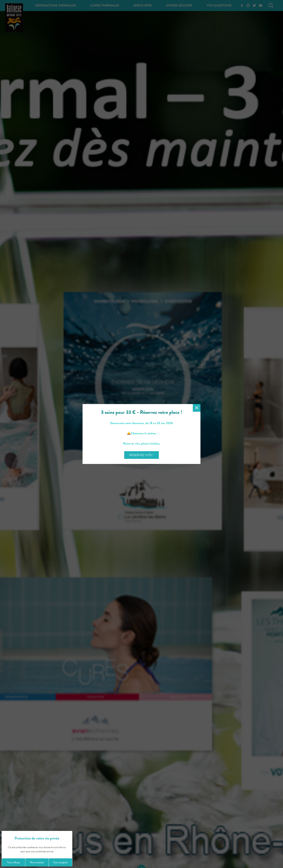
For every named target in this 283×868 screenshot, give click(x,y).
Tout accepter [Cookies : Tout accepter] (60, 862)
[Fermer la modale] (197, 408)
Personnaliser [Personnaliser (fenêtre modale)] (37, 862)
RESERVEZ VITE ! (141, 455)
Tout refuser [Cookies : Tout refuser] (14, 862)
